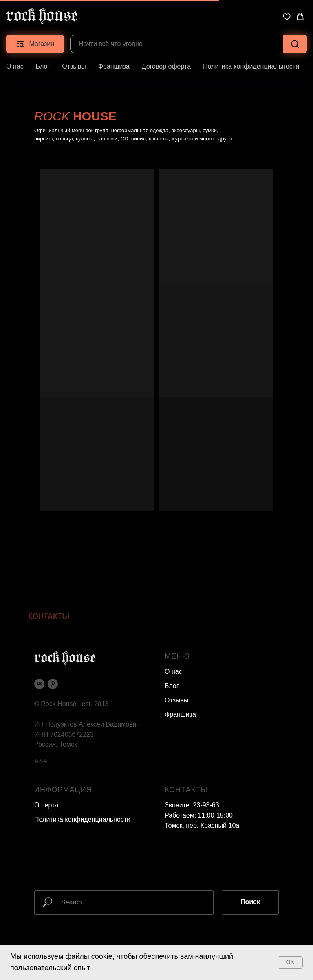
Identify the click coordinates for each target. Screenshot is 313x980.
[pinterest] (53, 684)
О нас (15, 66)
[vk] (39, 684)
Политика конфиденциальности (251, 66)
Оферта (46, 805)
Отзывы (74, 66)
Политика (49, 819)
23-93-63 (206, 805)
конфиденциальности (98, 819)
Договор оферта (166, 66)
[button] (287, 17)
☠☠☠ (41, 761)
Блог (43, 66)
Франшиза (114, 66)
